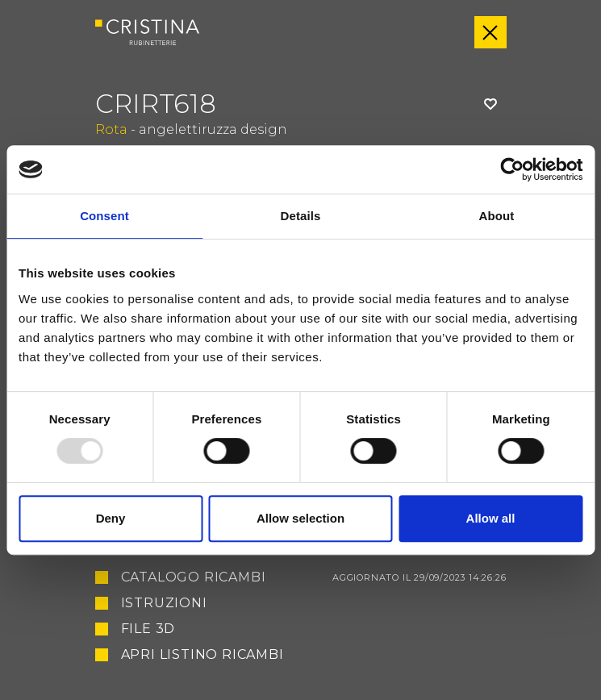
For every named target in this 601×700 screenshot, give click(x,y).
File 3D (148, 629)
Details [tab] (301, 216)
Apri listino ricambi (202, 655)
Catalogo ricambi (314, 577)
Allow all (491, 518)
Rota (111, 129)
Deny (111, 518)
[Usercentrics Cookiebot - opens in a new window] (512, 169)
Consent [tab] (104, 216)
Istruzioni (164, 603)
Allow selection (300, 518)
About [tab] (497, 216)
